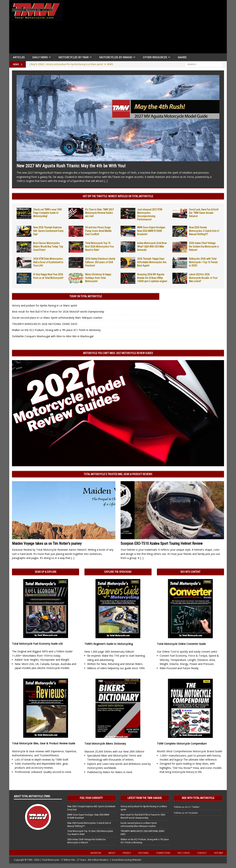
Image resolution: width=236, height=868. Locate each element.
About (112, 853)
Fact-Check (184, 853)
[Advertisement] (146, 28)
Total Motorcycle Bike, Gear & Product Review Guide (44, 743)
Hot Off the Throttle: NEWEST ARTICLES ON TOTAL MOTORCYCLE (118, 196)
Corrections (163, 853)
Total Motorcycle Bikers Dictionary (105, 744)
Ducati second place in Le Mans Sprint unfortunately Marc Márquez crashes (57, 318)
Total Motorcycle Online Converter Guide (181, 644)
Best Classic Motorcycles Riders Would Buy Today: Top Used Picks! (48, 246)
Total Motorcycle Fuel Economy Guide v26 (37, 644)
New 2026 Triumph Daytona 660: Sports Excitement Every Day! (48, 231)
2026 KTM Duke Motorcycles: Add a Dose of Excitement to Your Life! (48, 262)
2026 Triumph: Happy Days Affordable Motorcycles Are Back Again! (152, 262)
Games (182, 57)
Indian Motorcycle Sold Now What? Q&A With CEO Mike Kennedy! (152, 246)
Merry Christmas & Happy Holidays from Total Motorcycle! (98, 278)
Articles (19, 57)
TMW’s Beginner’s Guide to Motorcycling (109, 644)
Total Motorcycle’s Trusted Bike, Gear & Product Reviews (118, 474)
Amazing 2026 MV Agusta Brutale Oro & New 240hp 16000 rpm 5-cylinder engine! (152, 278)
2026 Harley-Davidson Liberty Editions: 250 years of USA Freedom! (100, 262)
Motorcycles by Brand (116, 57)
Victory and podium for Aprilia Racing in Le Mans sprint (45, 305)
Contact (202, 853)
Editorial (144, 853)
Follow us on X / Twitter (187, 807)
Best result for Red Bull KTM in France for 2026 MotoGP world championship (58, 312)
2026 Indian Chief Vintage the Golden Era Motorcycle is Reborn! (204, 246)
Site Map (219, 853)
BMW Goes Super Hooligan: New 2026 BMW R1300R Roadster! (151, 231)
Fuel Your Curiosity (91, 798)
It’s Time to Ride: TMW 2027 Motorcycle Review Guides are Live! (99, 213)
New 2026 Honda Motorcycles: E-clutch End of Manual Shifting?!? (204, 231)
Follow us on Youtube (186, 813)
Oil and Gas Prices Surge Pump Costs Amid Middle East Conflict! (98, 231)
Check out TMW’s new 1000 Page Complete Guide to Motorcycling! (47, 213)
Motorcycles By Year (73, 57)
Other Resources (155, 57)
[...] (106, 181)
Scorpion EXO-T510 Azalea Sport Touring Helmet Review (162, 543)
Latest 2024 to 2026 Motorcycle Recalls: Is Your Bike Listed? (203, 278)
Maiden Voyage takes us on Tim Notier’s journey (47, 543)
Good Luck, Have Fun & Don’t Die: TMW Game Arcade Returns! (204, 213)
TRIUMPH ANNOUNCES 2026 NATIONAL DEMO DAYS (45, 324)
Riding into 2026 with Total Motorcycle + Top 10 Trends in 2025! (203, 262)
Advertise (96, 853)
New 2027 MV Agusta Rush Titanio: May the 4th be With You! (71, 166)
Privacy (127, 853)
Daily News (40, 57)
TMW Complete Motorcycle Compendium (182, 744)
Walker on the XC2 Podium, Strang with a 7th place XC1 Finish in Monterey (56, 330)
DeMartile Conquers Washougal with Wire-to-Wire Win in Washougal (53, 336)
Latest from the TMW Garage (145, 798)
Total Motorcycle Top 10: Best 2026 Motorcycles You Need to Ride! (99, 246)
